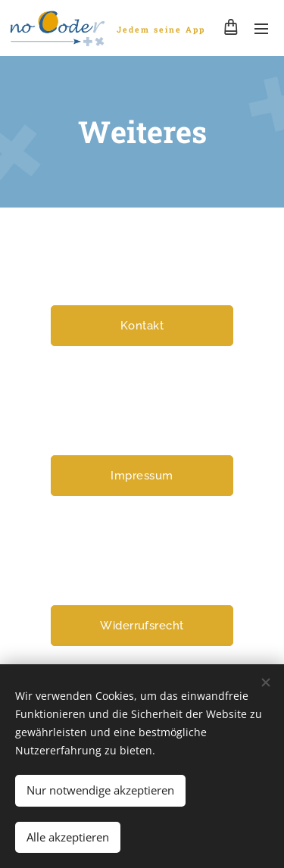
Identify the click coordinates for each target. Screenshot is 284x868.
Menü (261, 29)
